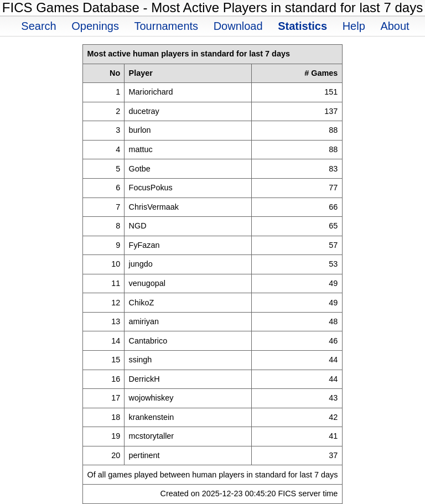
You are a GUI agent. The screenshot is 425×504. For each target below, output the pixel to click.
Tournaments (166, 26)
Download (238, 26)
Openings (95, 26)
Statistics (302, 26)
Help (354, 26)
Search (38, 26)
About (395, 26)
